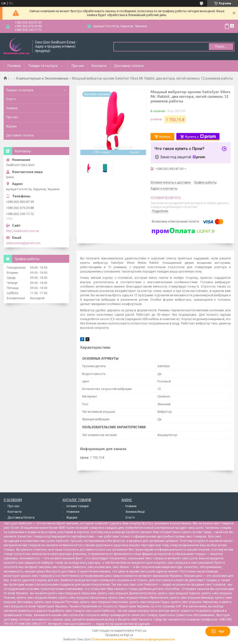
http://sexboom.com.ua (23, 231)
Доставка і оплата (129, 66)
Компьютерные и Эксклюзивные (42, 78)
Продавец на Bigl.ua (119, 635)
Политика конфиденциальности (153, 639)
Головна (14, 66)
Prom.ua (141, 631)
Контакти (99, 66)
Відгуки (11, 126)
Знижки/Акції (135, 512)
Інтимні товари (78, 506)
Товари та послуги (43, 66)
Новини (12, 108)
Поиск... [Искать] (221, 46)
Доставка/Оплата (21, 517)
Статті (11, 99)
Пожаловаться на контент (110, 639)
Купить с (200, 137)
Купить (165, 136)
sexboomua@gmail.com (23, 243)
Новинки (73, 512)
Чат (218, 631)
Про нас (78, 66)
